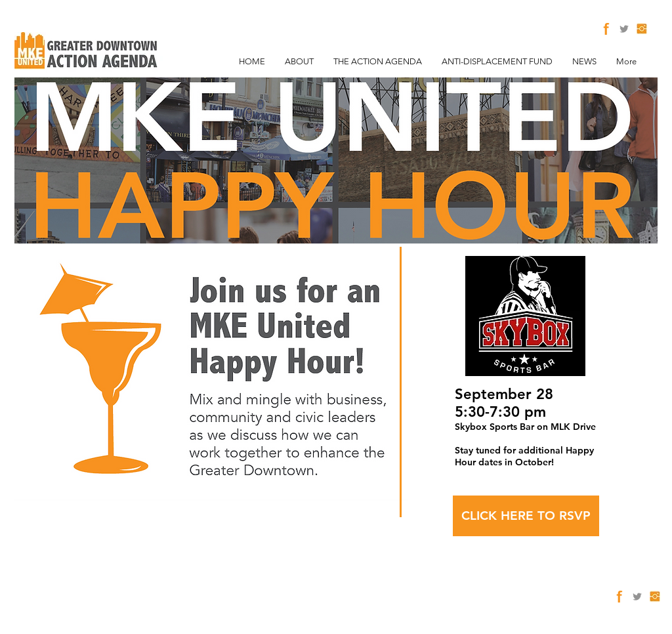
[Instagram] (642, 29)
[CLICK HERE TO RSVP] (526, 516)
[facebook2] (606, 29)
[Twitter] (624, 29)
